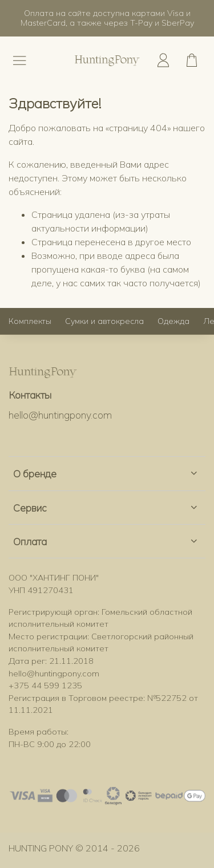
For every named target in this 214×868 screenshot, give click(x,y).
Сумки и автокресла (104, 321)
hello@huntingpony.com (60, 415)
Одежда (173, 321)
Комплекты (30, 321)
